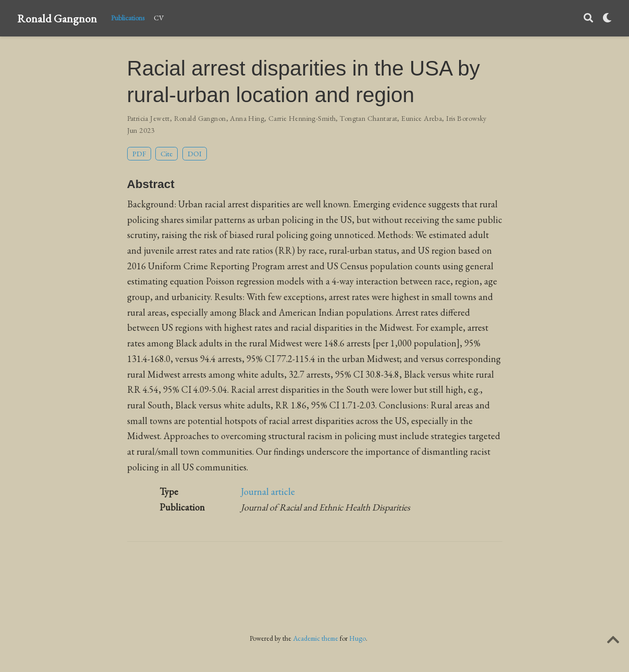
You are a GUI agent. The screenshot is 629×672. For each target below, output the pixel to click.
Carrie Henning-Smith (302, 118)
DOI (195, 153)
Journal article (268, 491)
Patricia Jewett (149, 118)
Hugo (357, 638)
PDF (139, 153)
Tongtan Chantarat (368, 118)
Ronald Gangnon (57, 18)
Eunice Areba (422, 118)
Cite (166, 153)
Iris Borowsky (466, 118)
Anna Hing (247, 118)
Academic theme (316, 638)
